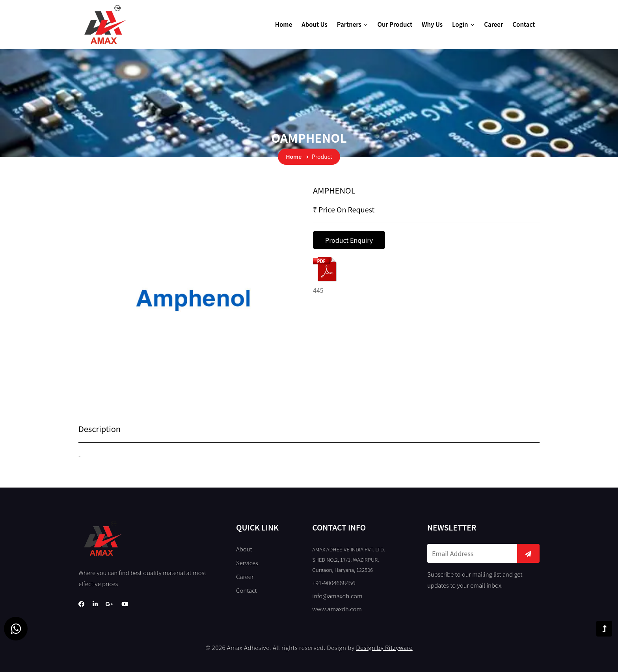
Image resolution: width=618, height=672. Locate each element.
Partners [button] (353, 24)
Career (493, 24)
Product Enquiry (349, 240)
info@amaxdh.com (337, 596)
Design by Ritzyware (384, 647)
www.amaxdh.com (337, 609)
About (244, 549)
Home (284, 24)
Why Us (432, 24)
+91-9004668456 (334, 583)
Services (247, 563)
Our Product (395, 24)
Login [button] (463, 24)
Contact (524, 24)
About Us (315, 24)
